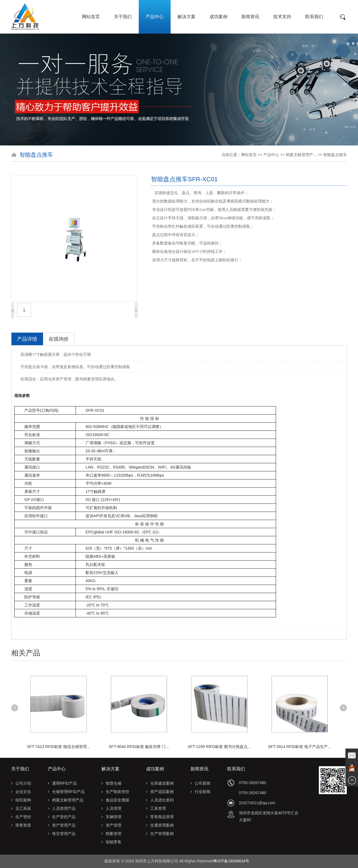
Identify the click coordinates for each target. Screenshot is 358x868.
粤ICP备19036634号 (231, 861)
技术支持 (282, 17)
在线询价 (59, 339)
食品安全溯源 (115, 800)
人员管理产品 (62, 808)
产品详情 (27, 339)
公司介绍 (21, 783)
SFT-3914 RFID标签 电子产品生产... (300, 747)
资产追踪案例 (160, 792)
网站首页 (91, 17)
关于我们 (123, 17)
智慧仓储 (111, 783)
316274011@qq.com (257, 803)
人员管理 (111, 808)
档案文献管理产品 (66, 800)
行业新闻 (200, 792)
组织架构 (21, 800)
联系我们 (314, 17)
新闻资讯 (250, 17)
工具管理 (156, 808)
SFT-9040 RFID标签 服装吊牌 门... (139, 747)
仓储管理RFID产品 (66, 792)
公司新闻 (200, 783)
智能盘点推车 (335, 155)
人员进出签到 (160, 800)
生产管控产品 (62, 817)
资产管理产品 (62, 825)
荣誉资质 (21, 825)
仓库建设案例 (160, 783)
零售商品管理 (160, 817)
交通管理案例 (160, 825)
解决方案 (187, 17)
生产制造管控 (115, 792)
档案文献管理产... (301, 155)
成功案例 (218, 17)
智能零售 (111, 842)
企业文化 (21, 792)
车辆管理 (111, 817)
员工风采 (21, 808)
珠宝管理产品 (62, 834)
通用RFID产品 (62, 783)
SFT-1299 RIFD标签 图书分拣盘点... (219, 747)
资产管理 (111, 825)
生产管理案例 (160, 834)
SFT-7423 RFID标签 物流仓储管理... (58, 747)
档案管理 (111, 834)
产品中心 (155, 17)
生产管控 (21, 817)
